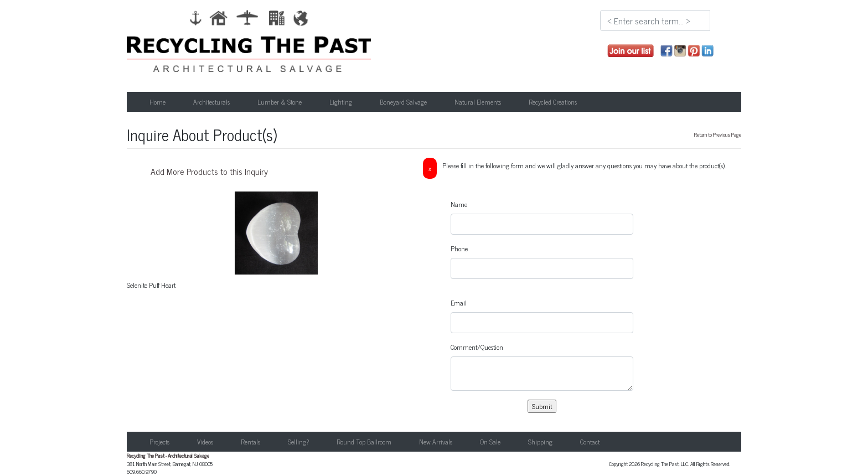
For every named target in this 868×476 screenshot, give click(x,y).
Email (459, 303)
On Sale (490, 442)
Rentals (250, 442)
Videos (205, 442)
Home (157, 102)
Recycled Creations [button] (553, 102)
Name (459, 204)
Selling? (298, 442)
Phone (459, 249)
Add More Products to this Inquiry (209, 171)
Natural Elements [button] (478, 102)
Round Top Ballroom (364, 442)
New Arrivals (436, 442)
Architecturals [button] (211, 102)
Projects (159, 442)
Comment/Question (477, 347)
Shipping (540, 442)
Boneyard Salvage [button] (403, 102)
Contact (590, 442)
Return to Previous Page (718, 134)
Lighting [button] (341, 102)
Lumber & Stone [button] (280, 102)
